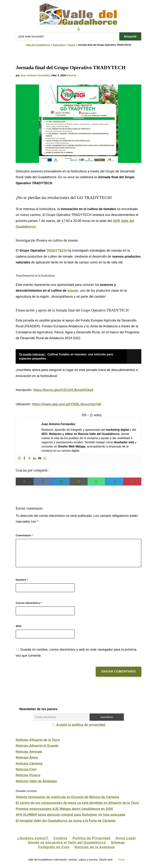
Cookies (60, 838)
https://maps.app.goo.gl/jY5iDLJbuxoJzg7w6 (66, 404)
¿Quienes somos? (33, 838)
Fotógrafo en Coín (54, 847)
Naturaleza (59, 45)
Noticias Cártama (29, 764)
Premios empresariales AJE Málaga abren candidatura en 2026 (64, 809)
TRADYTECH (56, 250)
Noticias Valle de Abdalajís (36, 781)
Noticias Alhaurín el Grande (37, 746)
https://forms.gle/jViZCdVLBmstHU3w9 (63, 390)
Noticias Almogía (29, 752)
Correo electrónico (29, 603)
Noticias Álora (27, 757)
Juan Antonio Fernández (35, 75)
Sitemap (118, 843)
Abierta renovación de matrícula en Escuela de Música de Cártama (67, 797)
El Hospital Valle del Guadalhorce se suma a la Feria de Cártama (65, 821)
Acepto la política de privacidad (81, 725)
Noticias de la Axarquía (95, 847)
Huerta (71, 45)
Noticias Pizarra (28, 775)
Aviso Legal (126, 838)
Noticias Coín (26, 769)
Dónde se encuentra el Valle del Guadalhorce (67, 843)
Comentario (24, 535)
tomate (73, 291)
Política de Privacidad (92, 838)
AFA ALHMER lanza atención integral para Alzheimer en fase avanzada (70, 815)
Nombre (22, 580)
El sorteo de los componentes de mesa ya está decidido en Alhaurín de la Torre (77, 803)
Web (18, 626)
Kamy (122, 860)
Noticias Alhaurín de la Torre (38, 740)
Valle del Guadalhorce (38, 45)
